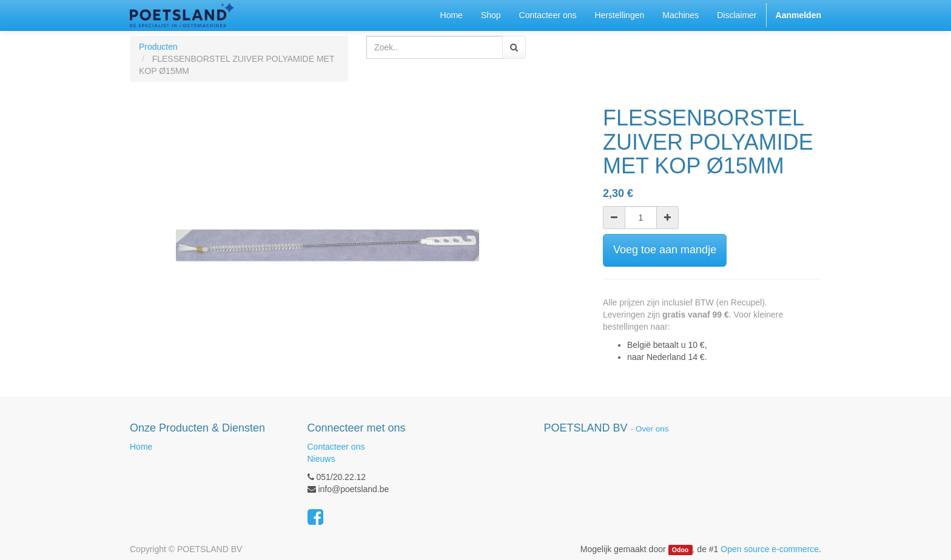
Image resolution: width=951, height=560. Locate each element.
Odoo (680, 550)
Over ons (652, 429)
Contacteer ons (336, 447)
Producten (158, 47)
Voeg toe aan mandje (665, 250)
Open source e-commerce (770, 549)
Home (141, 447)
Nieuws (321, 459)
